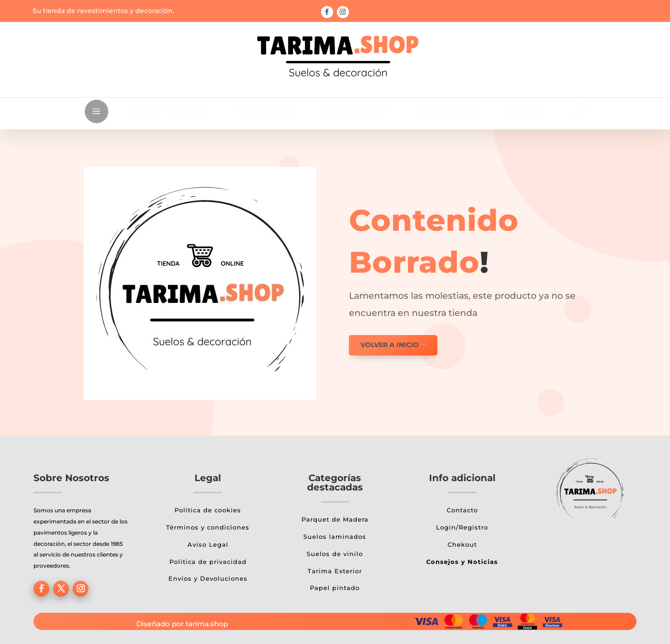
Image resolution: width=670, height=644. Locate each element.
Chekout (462, 544)
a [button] (96, 112)
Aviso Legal (208, 544)
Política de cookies (208, 510)
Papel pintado (335, 588)
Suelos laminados (335, 537)
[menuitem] (171, 111)
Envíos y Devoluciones (208, 578)
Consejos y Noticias (462, 562)
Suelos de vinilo (335, 554)
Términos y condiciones (208, 527)
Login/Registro (462, 527)
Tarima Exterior (335, 571)
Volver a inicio (390, 345)
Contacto (462, 510)
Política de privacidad (208, 562)
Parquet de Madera (335, 519)
